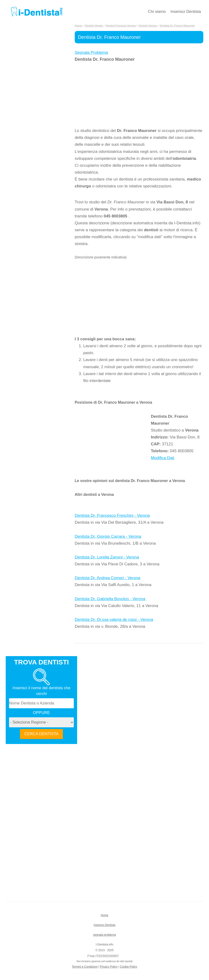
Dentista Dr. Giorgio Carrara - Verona (108, 536)
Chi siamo (157, 12)
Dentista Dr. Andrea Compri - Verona (108, 578)
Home (104, 915)
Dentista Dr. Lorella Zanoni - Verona (107, 557)
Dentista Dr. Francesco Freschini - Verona (112, 515)
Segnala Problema (91, 53)
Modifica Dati (163, 458)
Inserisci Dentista (186, 12)
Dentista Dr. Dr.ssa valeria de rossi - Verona (114, 620)
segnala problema (104, 935)
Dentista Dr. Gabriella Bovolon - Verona (110, 599)
